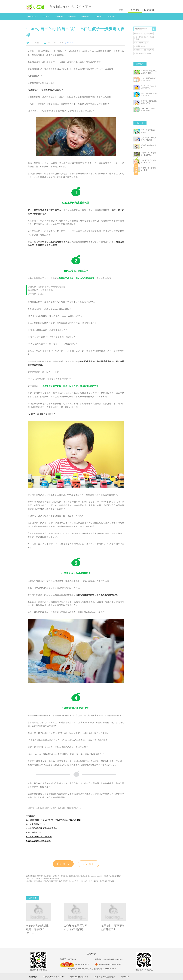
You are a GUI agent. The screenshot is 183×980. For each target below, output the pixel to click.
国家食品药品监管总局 (105, 977)
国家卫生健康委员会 (79, 977)
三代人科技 (91, 954)
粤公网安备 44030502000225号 (108, 964)
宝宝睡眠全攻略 (140, 46)
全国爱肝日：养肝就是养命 (144, 34)
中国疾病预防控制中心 (54, 977)
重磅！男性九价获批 (141, 43)
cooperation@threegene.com (113, 959)
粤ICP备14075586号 (82, 965)
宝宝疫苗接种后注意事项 (143, 53)
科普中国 (125, 977)
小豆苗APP (69, 43)
